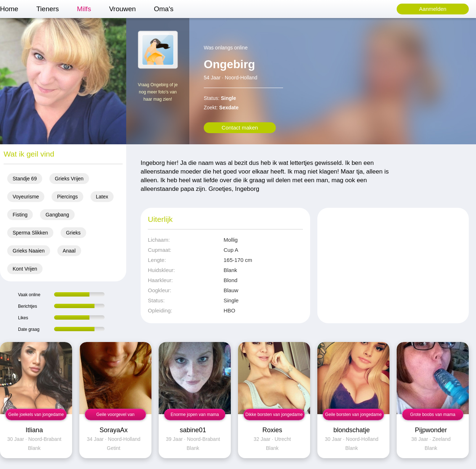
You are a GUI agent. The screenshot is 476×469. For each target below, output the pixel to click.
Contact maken (240, 128)
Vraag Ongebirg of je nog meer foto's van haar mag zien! (158, 92)
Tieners (48, 9)
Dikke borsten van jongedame (274, 415)
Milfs (84, 9)
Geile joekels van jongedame (36, 415)
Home (9, 9)
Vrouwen (122, 9)
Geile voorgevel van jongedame (115, 416)
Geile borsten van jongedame (354, 415)
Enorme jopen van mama (195, 415)
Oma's (164, 9)
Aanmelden (433, 9)
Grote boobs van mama (433, 415)
